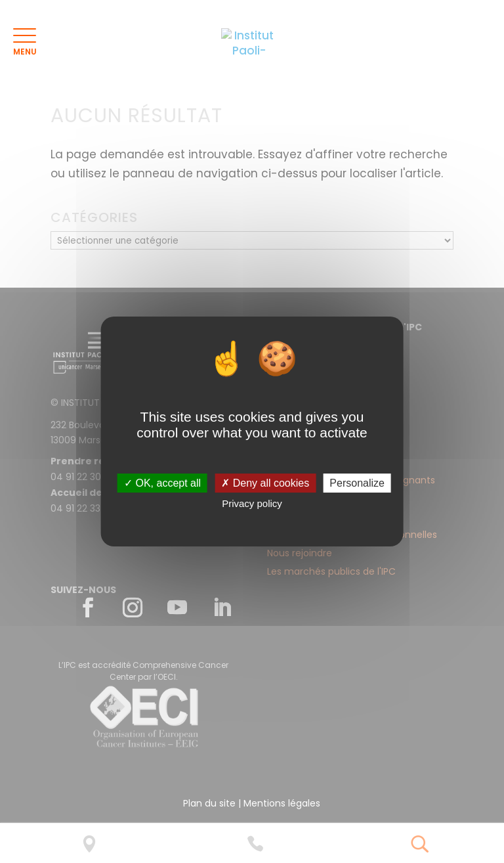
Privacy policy (252, 503)
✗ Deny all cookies (265, 483)
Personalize (357, 483)
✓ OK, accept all (162, 483)
